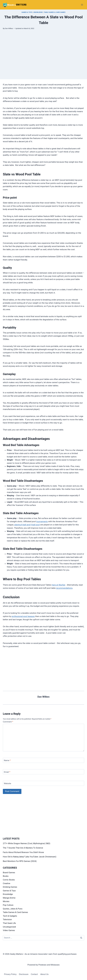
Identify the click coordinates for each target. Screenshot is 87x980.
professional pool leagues (23, 616)
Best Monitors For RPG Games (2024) (20, 861)
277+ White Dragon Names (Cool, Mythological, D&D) (27, 843)
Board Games (9, 872)
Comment (8, 722)
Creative (7, 883)
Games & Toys (27, 12)
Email (7, 772)
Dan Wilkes (9, 28)
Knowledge (38, 12)
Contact (34, 974)
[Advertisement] (43, 63)
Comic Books (9, 880)
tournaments (42, 521)
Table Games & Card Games (55, 12)
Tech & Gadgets (10, 916)
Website (8, 783)
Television (7, 919)
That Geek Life (9, 923)
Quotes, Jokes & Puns (13, 909)
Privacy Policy (10, 974)
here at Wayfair (58, 585)
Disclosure (24, 974)
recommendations (64, 588)
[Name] (43, 760)
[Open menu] (82, 5)
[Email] (43, 772)
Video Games (9, 930)
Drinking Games (10, 887)
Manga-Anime (9, 898)
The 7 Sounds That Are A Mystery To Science (23, 848)
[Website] (43, 783)
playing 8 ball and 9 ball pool (27, 525)
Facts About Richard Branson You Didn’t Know (23, 852)
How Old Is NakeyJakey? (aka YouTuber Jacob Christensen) (30, 857)
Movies (6, 901)
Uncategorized (9, 927)
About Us (44, 974)
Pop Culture (8, 905)
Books (6, 876)
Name (7, 760)
